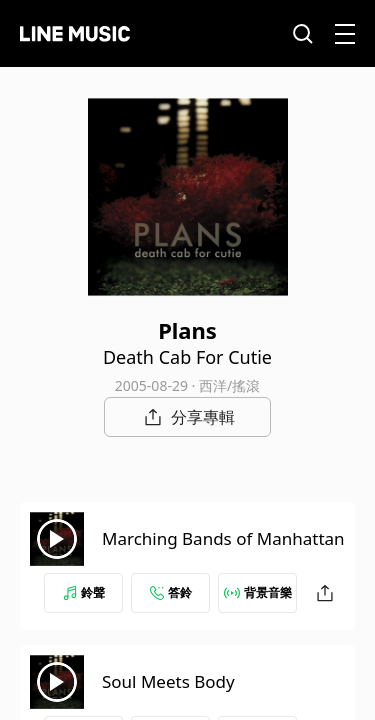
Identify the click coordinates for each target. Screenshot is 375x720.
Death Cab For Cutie (187, 357)
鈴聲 (84, 592)
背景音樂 (258, 592)
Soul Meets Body (168, 681)
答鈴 (171, 592)
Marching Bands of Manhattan (223, 538)
